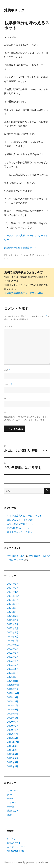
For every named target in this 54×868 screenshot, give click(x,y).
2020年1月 (13, 730)
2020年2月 (13, 726)
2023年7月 (13, 616)
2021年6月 (13, 710)
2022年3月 (13, 673)
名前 (7, 370)
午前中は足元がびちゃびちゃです (24, 516)
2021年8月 (13, 701)
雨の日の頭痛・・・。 (19, 528)
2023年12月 (13, 596)
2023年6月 (13, 620)
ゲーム (11, 798)
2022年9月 (13, 649)
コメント (8, 326)
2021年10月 (13, 693)
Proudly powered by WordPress (33, 862)
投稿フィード (14, 843)
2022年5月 (13, 665)
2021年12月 (13, 685)
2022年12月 (13, 645)
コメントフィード (16, 847)
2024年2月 (13, 588)
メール (8, 384)
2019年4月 (13, 738)
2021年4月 (13, 718)
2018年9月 (13, 746)
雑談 (9, 815)
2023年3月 (13, 632)
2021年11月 (13, 689)
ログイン (12, 839)
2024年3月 (13, 584)
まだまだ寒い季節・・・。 (21, 524)
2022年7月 (13, 657)
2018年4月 (13, 758)
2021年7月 (13, 705)
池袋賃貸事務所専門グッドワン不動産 (24, 293)
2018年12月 (13, 742)
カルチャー (41, 255)
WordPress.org (16, 851)
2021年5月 (13, 714)
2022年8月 (13, 653)
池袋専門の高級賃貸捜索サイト (20, 248)
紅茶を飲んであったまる (20, 532)
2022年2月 (13, 677)
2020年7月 (13, 722)
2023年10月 (13, 604)
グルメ (11, 794)
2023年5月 (13, 624)
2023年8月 (13, 612)
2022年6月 (13, 661)
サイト (7, 399)
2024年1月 (13, 592)
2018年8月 (13, 750)
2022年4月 (13, 669)
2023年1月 (13, 641)
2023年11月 (13, 600)
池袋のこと (13, 811)
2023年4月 (13, 628)
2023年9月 (13, 608)
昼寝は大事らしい (16, 556)
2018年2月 (13, 766)
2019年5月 (13, 734)
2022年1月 (13, 681)
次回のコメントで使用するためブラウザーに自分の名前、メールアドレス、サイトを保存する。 (26, 418)
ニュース (12, 802)
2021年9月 (13, 697)
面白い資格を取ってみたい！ (22, 520)
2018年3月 (13, 762)
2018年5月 (13, 754)
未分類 (11, 807)
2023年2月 (13, 636)
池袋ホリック (14, 10)
